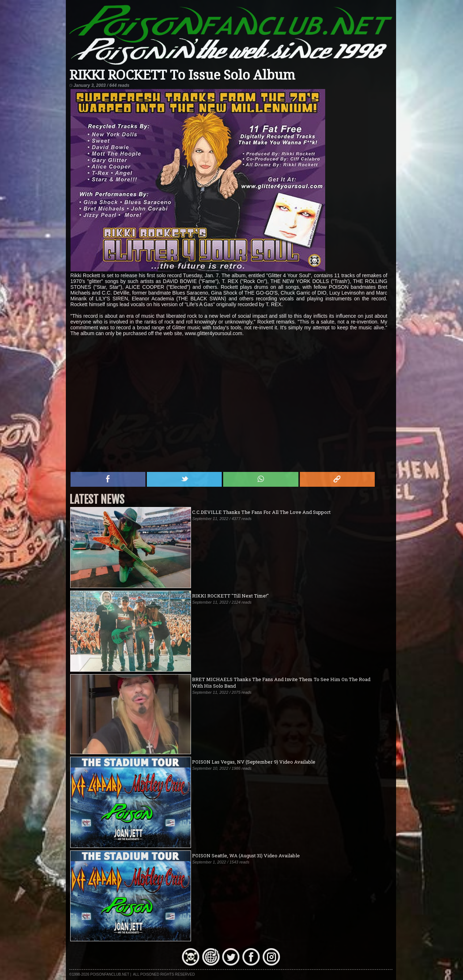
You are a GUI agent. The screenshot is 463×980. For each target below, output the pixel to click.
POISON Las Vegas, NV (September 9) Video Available (254, 762)
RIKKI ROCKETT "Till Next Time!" (230, 596)
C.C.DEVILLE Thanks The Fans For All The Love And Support (261, 512)
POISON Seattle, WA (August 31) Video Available (246, 856)
